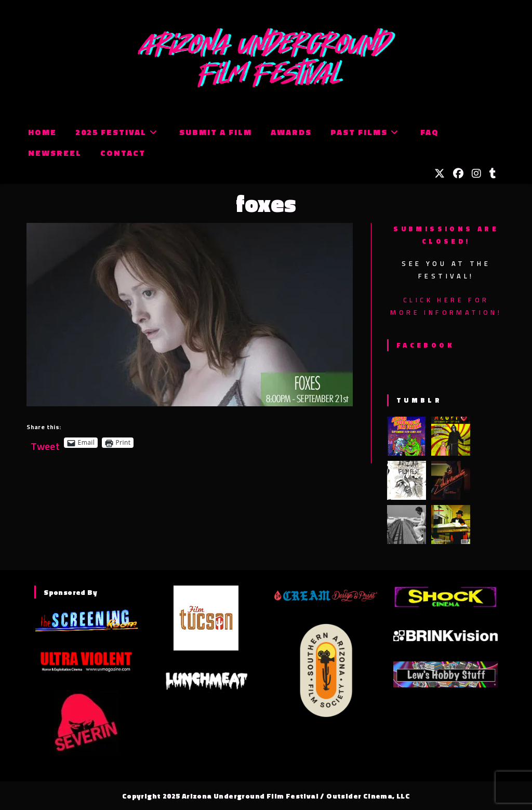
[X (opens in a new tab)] (440, 174)
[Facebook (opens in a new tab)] (458, 174)
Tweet (45, 442)
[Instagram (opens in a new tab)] (476, 174)
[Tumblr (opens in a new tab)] (493, 174)
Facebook (425, 345)
